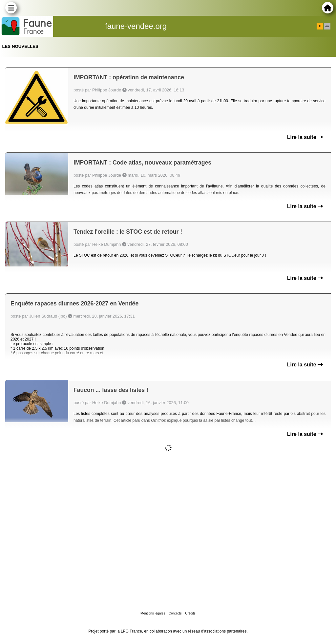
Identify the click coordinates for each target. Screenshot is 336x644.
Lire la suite (305, 137)
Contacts (175, 613)
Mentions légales (153, 613)
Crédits (190, 613)
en (327, 26)
